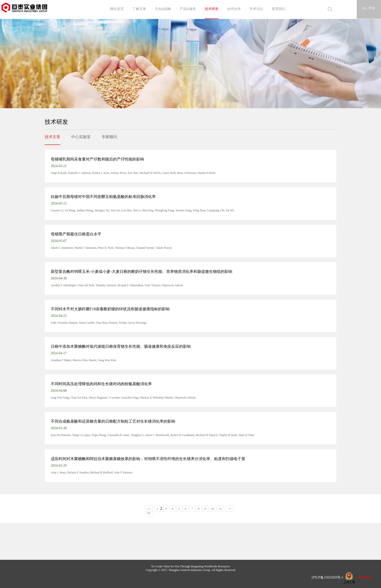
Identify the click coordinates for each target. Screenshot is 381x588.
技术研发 (212, 9)
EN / (365, 8)
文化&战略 (163, 9)
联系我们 (279, 9)
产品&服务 (188, 9)
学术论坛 (256, 9)
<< (149, 509)
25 (149, 513)
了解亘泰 (139, 9)
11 (221, 509)
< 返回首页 (364, 577)
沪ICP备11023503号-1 (326, 577)
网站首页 (117, 9)
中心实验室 (81, 137)
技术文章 (52, 137)
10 (213, 509)
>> (230, 509)
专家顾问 (109, 137)
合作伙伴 (234, 9)
